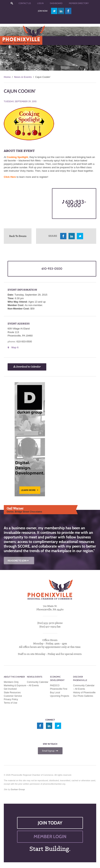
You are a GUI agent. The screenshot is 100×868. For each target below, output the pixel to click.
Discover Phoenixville (80, 678)
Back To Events (18, 236)
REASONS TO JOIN (18, 561)
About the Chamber (14, 677)
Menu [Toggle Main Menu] (9, 40)
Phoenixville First (59, 689)
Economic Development (57, 678)
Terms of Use (11, 703)
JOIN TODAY (50, 823)
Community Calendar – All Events (38, 684)
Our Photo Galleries (83, 696)
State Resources (12, 693)
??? (12, 3)
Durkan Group (18, 789)
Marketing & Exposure (15, 685)
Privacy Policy (11, 699)
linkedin (61, 11)
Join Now (43, 11)
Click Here (10, 177)
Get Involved (10, 689)
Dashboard (56, 3)
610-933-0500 (74, 204)
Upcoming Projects (60, 696)
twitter (54, 11)
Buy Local (55, 693)
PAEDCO (55, 685)
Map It (15, 347)
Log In (40, 3)
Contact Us (25, 3)
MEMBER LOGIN (50, 837)
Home (7, 77)
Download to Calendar (27, 367)
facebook (68, 11)
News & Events (23, 77)
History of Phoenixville (84, 693)
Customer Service (13, 696)
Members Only (11, 682)
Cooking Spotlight (17, 157)
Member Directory (79, 3)
